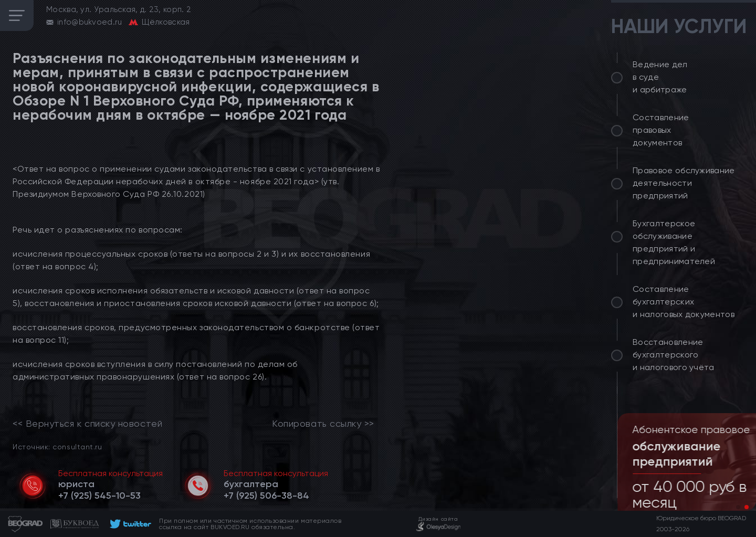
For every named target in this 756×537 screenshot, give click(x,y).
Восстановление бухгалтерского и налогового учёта (674, 355)
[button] (738, 507)
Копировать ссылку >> (323, 424)
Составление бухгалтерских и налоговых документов (684, 302)
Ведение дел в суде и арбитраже (660, 77)
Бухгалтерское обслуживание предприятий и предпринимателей (674, 242)
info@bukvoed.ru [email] (90, 22)
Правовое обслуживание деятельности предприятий (684, 183)
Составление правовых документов (661, 130)
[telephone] (99, 496)
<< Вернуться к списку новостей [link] (87, 424)
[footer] (129, 524)
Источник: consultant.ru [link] (57, 446)
